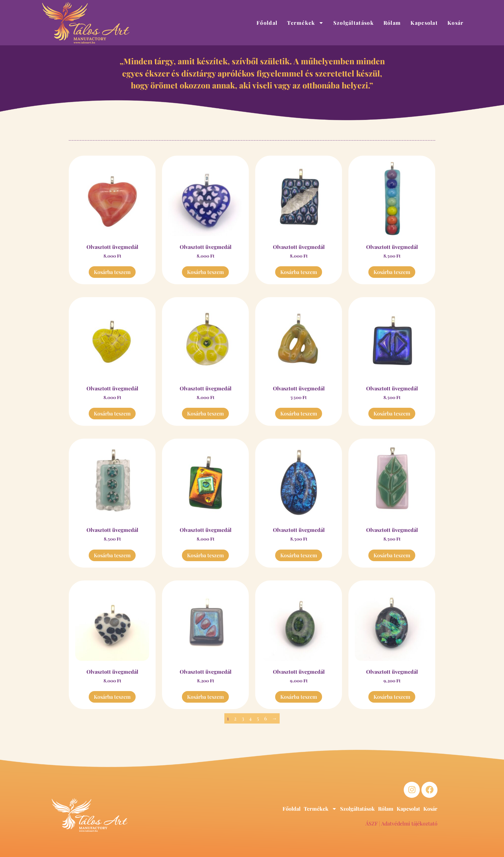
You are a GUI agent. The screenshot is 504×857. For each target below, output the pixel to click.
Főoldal (267, 23)
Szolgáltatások (354, 23)
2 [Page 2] (235, 718)
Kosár (456, 23)
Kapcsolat (424, 23)
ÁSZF (372, 823)
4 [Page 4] (250, 718)
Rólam (392, 23)
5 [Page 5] (258, 718)
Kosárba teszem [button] (112, 272)
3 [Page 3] (243, 718)
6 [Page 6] (265, 718)
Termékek (305, 23)
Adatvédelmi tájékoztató (409, 823)
